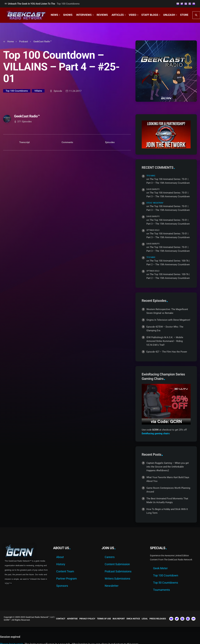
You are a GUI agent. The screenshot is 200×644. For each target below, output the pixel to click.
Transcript (24, 142)
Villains (38, 91)
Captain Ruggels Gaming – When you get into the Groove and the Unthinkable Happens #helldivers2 (168, 467)
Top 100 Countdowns (17, 91)
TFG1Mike (151, 176)
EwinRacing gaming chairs (156, 433)
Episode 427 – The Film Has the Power (167, 352)
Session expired (10, 637)
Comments (67, 142)
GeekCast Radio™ (27, 116)
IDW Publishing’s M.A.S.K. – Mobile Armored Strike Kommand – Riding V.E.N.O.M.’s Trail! (165, 341)
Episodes (110, 142)
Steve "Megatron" (155, 203)
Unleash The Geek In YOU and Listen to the (42, 4)
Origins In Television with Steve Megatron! (168, 320)
